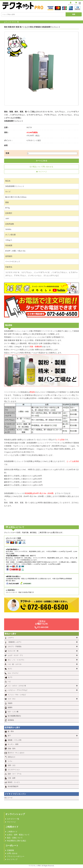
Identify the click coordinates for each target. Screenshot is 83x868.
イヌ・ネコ (12, 699)
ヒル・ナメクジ (13, 673)
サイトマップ (12, 859)
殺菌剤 (10, 707)
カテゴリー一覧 (13, 819)
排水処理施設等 (13, 786)
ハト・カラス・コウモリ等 (17, 686)
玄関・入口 (12, 765)
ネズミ (10, 669)
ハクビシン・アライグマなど (18, 690)
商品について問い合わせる (41, 167)
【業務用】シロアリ (15, 642)
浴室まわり (12, 757)
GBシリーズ (8, 798)
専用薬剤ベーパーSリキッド (45, 331)
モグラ (10, 677)
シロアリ (11, 638)
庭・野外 (11, 731)
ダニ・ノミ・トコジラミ (16, 660)
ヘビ (9, 682)
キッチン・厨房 (13, 744)
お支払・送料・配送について (18, 835)
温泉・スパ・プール (15, 774)
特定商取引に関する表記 (17, 841)
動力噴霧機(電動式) (14, 716)
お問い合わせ (12, 853)
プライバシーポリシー (16, 856)
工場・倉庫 (12, 778)
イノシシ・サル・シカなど (17, 695)
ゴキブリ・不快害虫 (15, 647)
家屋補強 (11, 720)
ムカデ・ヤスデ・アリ (15, 655)
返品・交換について (15, 838)
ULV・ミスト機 (13, 712)
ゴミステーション (14, 770)
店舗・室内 (12, 749)
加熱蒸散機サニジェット (14, 461)
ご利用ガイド (12, 832)
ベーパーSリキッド (13, 262)
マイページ (71, 3)
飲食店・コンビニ (14, 782)
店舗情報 (10, 850)
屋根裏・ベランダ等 (15, 740)
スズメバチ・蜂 (13, 651)
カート (76, 3)
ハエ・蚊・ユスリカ (15, 664)
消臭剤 (10, 703)
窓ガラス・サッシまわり (16, 753)
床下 (9, 736)
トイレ (10, 761)
